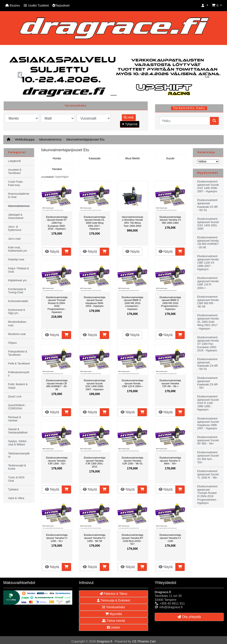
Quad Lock (15, 397)
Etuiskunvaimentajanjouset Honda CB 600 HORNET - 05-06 (57, 385)
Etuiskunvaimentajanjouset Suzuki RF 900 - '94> (208, 440)
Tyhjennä (130, 124)
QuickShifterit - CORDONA (17, 407)
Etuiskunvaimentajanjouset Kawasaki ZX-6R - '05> (208, 383)
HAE (129, 117)
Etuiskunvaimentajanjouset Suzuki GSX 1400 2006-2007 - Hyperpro (95, 385)
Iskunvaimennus (50, 139)
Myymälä (114, 614)
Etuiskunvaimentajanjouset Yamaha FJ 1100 (170, 538)
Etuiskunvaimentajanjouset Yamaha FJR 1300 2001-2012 (95, 462)
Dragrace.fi (104, 641)
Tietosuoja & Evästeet (113, 600)
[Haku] (185, 121)
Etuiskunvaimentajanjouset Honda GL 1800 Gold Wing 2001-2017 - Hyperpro (95, 223)
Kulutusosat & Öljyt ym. (17, 312)
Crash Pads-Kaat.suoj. (16, 183)
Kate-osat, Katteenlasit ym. (18, 249)
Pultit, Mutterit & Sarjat (18, 386)
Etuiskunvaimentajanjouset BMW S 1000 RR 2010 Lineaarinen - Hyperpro (132, 303)
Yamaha (57, 169)
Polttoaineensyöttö (19, 374)
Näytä (52, 252)
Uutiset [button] (113, 627)
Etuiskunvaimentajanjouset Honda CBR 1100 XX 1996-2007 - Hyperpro (208, 263)
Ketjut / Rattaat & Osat (18, 270)
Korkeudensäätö (18, 301)
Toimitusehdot (113, 607)
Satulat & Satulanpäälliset (18, 431)
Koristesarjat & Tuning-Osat (17, 291)
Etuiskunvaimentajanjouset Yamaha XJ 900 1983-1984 (170, 220)
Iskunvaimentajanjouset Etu (85, 139)
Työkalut (13, 489)
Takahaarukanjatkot (19, 455)
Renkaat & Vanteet (15, 419)
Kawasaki (95, 158)
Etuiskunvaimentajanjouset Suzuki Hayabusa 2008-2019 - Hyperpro (95, 302)
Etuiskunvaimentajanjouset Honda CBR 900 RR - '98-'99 (208, 302)
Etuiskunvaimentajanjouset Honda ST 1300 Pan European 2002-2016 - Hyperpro (57, 223)
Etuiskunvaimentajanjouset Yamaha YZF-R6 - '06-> (170, 383)
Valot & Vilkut (16, 498)
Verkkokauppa (25, 139)
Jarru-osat (14, 239)
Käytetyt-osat (16, 259)
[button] (205, 6)
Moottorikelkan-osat (17, 324)
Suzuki (170, 158)
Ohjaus (12, 343)
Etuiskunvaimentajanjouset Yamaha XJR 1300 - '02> (57, 461)
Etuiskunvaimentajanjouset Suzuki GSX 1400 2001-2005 (208, 224)
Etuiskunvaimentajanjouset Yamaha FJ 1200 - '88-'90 (95, 538)
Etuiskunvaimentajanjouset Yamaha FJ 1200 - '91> (57, 538)
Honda (57, 158)
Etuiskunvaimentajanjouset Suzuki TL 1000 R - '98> (208, 474)
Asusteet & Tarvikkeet (15, 171)
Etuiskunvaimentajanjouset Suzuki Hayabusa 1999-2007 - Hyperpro (208, 423)
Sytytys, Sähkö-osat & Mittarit (18, 443)
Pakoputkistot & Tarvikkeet (18, 353)
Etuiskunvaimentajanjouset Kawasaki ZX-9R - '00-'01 (208, 205)
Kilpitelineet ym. (18, 280)
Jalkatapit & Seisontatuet (16, 216)
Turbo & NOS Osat (16, 479)
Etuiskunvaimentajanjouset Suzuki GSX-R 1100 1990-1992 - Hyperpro (208, 403)
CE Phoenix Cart (144, 641)
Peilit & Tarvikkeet (19, 364)
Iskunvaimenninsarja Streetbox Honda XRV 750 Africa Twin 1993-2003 (133, 221)
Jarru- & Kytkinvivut (15, 228)
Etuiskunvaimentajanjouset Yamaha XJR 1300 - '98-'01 (132, 461)
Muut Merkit (132, 158)
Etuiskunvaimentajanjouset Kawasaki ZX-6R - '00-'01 (208, 364)
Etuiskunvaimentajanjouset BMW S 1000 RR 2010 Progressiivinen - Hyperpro (170, 303)
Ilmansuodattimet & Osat (19, 195)
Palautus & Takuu (113, 594)
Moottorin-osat (17, 334)
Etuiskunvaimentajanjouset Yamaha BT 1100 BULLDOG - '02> (132, 539)
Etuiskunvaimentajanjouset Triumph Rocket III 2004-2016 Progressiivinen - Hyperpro (57, 305)
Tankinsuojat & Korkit (17, 467)
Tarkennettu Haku (189, 108)
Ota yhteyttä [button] (189, 617)
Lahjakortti (14, 161)
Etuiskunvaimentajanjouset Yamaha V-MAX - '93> (170, 461)
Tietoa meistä (113, 621)
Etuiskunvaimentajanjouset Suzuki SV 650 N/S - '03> (208, 457)
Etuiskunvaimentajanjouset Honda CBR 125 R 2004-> (132, 383)
